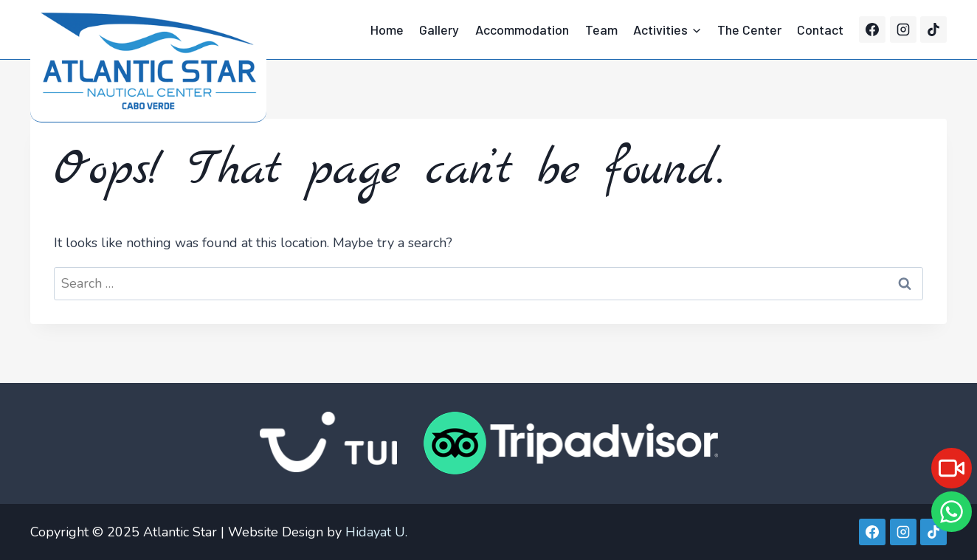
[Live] (952, 468)
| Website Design (272, 532)
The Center (749, 30)
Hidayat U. (376, 532)
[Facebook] (872, 30)
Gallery (439, 30)
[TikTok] (933, 30)
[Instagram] (903, 30)
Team (601, 30)
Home (387, 30)
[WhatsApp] (952, 512)
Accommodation (522, 30)
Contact (820, 30)
